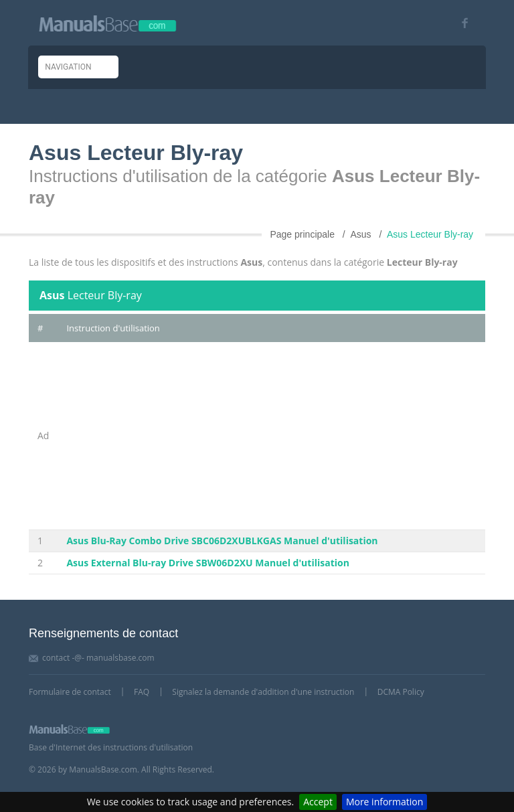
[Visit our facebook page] (460, 23)
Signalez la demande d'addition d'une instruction (263, 692)
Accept (318, 802)
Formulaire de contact (70, 692)
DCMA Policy (401, 692)
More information (384, 802)
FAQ (142, 692)
